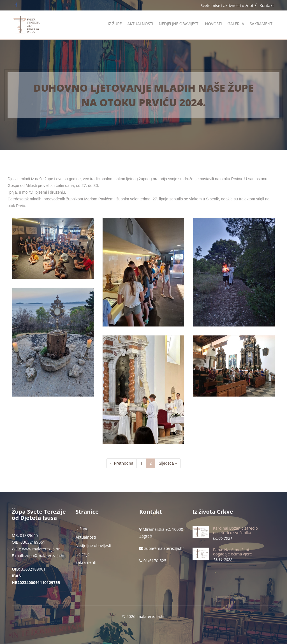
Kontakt (267, 5)
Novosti (214, 24)
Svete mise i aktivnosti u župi (227, 5)
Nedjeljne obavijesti (179, 24)
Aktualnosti (140, 24)
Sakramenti (262, 24)
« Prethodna (121, 463)
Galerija (236, 24)
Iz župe (115, 24)
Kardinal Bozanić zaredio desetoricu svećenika (235, 530)
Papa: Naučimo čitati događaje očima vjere (232, 552)
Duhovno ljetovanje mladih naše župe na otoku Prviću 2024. (144, 95)
